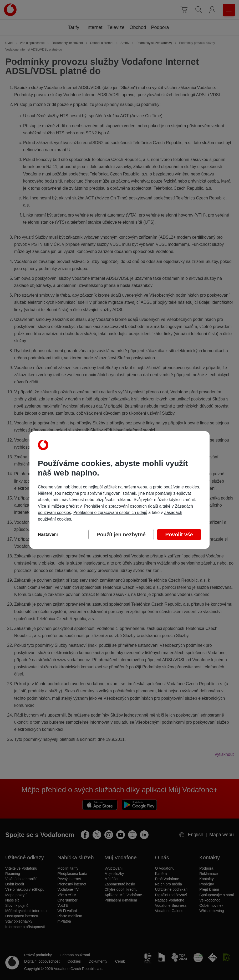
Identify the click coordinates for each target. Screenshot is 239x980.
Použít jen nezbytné (121, 535)
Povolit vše (179, 535)
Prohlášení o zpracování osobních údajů (121, 506)
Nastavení (48, 534)
